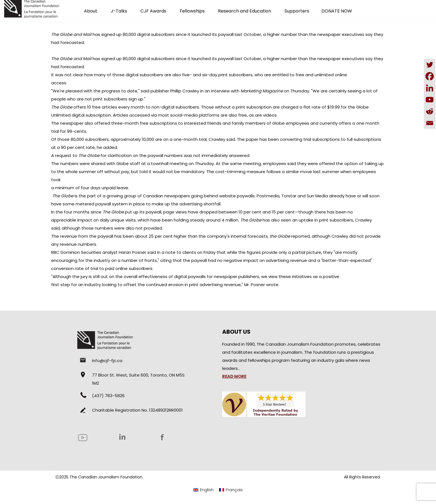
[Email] (430, 123)
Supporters (297, 11)
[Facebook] (430, 76)
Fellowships (192, 11)
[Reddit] (430, 111)
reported (290, 236)
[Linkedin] (430, 88)
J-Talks (119, 11)
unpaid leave (115, 188)
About (91, 11)
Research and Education (245, 11)
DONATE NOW (337, 11)
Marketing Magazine (262, 91)
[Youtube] (430, 100)
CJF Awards (153, 11)
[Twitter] (430, 65)
